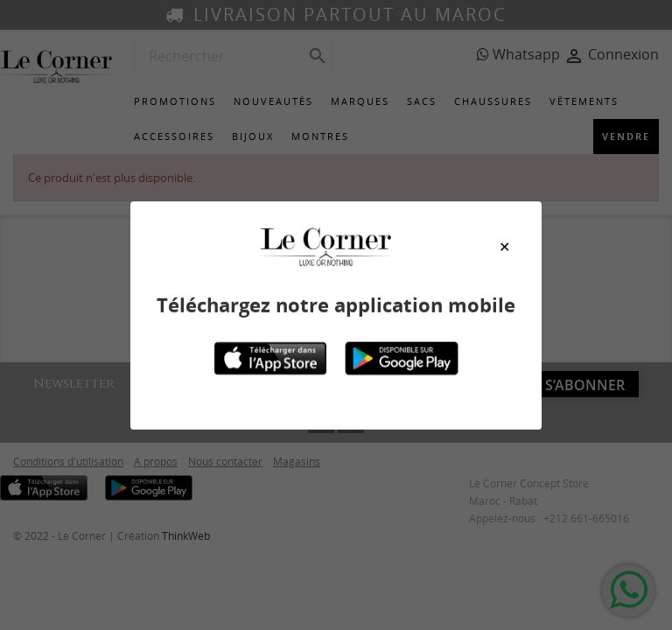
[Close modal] (504, 247)
